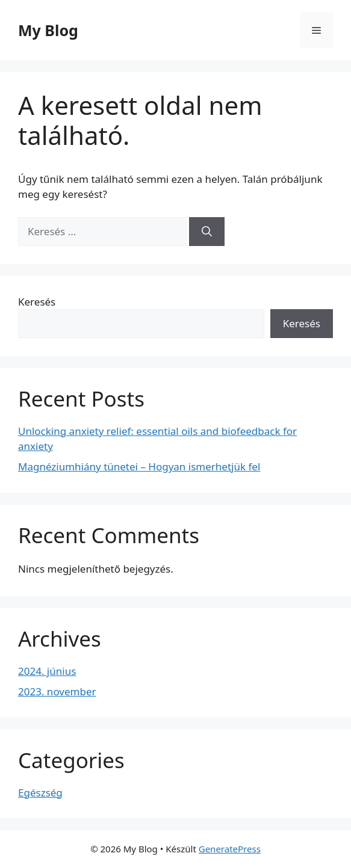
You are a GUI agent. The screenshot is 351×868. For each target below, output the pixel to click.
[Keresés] (207, 232)
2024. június (47, 671)
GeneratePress (230, 849)
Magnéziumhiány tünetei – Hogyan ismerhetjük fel (139, 466)
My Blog (48, 30)
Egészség (40, 793)
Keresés (37, 302)
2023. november (57, 691)
